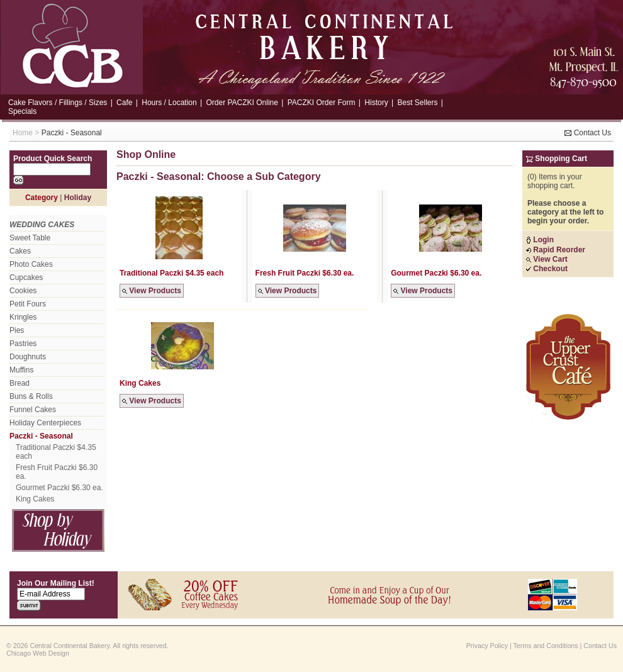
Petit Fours (28, 304)
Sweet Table (30, 238)
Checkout (547, 269)
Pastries (23, 344)
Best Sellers (417, 103)
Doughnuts (28, 357)
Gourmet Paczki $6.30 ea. (59, 488)
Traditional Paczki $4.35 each (56, 452)
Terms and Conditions (546, 646)
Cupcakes (26, 277)
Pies (17, 330)
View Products (152, 291)
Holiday (78, 198)
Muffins (21, 370)
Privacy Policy (487, 646)
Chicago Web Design (38, 653)
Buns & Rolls (31, 396)
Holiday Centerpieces (45, 423)
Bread (20, 383)
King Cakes (35, 499)
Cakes (20, 251)
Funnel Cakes (33, 410)
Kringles (23, 317)
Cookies (23, 291)
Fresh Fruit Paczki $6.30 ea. (57, 472)
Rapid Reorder (556, 250)
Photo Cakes (31, 264)
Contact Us (588, 133)
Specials (22, 111)
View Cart (547, 259)
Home (23, 133)
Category (42, 198)
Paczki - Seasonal (72, 133)
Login (540, 240)
